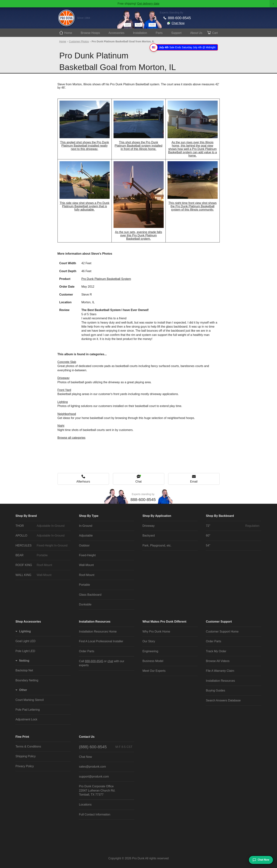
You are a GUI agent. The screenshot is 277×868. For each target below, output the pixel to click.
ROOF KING (42, 565)
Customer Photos (79, 41)
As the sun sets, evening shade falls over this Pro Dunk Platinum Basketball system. (138, 235)
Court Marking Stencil (30, 700)
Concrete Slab (67, 362)
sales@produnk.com (92, 767)
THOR (42, 526)
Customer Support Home (222, 632)
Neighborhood (67, 414)
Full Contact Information (95, 814)
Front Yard (64, 390)
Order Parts (87, 651)
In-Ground (86, 526)
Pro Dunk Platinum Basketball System (106, 279)
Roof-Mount (87, 575)
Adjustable (86, 536)
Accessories (116, 33)
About (196, 33)
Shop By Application (157, 516)
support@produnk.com (94, 777)
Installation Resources (95, 622)
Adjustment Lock (26, 719)
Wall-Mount (86, 565)
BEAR (42, 555)
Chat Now (178, 23)
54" (208, 545)
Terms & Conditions (28, 746)
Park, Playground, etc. (157, 545)
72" (233, 526)
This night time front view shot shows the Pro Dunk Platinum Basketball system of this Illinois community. (192, 206)
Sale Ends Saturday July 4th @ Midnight (184, 47)
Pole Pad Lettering (28, 710)
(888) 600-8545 (106, 747)
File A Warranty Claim (220, 671)
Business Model (153, 661)
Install (140, 33)
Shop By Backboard (220, 516)
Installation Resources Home (98, 632)
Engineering (150, 651)
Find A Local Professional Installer (101, 641)
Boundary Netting (27, 680)
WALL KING (42, 575)
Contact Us (87, 737)
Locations (85, 805)
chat (110, 661)
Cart (215, 33)
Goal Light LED (26, 641)
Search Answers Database (223, 700)
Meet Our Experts (154, 671)
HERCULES (42, 546)
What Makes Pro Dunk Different (164, 622)
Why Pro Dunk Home (156, 632)
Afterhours (83, 482)
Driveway (64, 378)
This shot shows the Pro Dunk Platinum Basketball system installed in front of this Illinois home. (138, 146)
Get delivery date (148, 4)
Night (61, 426)
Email (194, 482)
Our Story (149, 641)
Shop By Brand (26, 516)
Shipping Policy (26, 756)
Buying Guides (215, 690)
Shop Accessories (28, 622)
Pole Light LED (25, 651)
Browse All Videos (218, 661)
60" (208, 536)
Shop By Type (89, 516)
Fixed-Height (87, 555)
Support (176, 33)
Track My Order (216, 651)
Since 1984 (84, 18)
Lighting (63, 402)
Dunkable (85, 604)
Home (68, 33)
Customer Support (219, 622)
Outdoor (84, 545)
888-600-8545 (179, 18)
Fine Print (22, 737)
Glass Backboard (90, 595)
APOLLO (42, 536)
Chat (139, 482)
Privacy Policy (25, 766)
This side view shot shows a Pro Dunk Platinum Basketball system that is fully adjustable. (85, 206)
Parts (159, 33)
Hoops (90, 33)
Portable (84, 585)
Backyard (149, 536)
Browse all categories (72, 438)
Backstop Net (24, 670)
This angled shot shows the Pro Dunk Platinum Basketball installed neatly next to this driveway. (85, 146)
